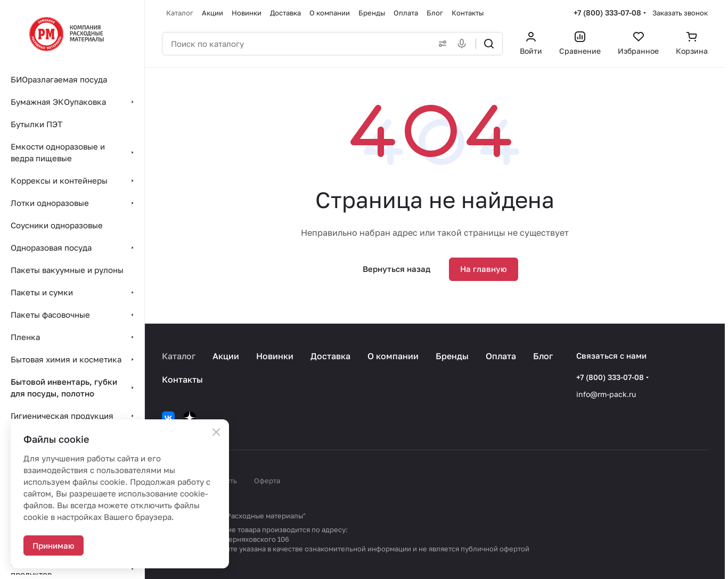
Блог (543, 356)
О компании (393, 356)
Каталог (179, 356)
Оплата (501, 356)
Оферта (267, 481)
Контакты (182, 379)
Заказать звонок (680, 13)
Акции (226, 356)
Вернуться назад (396, 269)
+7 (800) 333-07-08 (607, 13)
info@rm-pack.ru (606, 394)
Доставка (330, 356)
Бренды (452, 356)
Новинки (275, 356)
